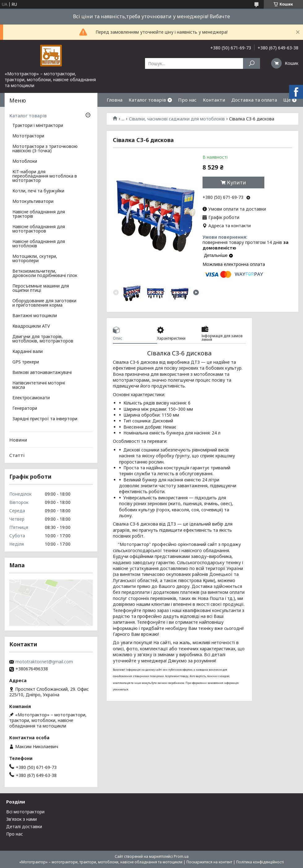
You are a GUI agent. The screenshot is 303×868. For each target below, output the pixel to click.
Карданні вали (28, 352)
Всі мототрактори (25, 812)
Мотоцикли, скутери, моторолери (35, 259)
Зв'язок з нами (21, 819)
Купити (237, 182)
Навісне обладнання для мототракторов (39, 229)
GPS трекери (26, 362)
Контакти (214, 100)
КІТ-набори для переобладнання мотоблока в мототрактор (45, 176)
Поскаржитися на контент (209, 862)
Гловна (115, 100)
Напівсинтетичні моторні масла (39, 385)
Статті (17, 455)
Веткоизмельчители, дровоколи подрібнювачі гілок (45, 274)
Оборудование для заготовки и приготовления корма (44, 303)
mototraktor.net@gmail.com (44, 662)
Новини (18, 440)
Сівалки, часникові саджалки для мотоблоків (177, 119)
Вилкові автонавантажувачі (42, 373)
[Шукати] (252, 63)
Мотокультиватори (33, 202)
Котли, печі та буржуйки (38, 191)
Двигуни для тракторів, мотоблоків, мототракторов (43, 339)
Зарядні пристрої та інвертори (45, 419)
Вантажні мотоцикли (35, 316)
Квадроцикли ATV (31, 326)
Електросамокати (31, 398)
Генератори (25, 409)
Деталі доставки (24, 826)
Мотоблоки (25, 161)
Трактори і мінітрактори (38, 126)
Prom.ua (181, 856)
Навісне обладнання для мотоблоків (39, 244)
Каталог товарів (147, 100)
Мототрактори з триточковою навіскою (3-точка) (45, 149)
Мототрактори (28, 136)
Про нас (187, 100)
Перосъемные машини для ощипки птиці (41, 288)
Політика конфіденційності (260, 862)
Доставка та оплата (254, 100)
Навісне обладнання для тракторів (39, 214)
